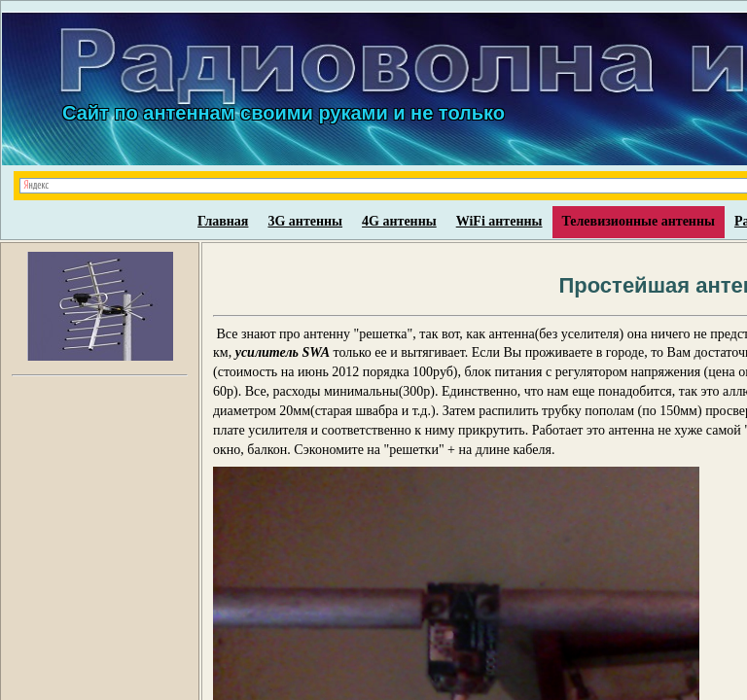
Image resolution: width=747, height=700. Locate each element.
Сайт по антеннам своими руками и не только (284, 113)
